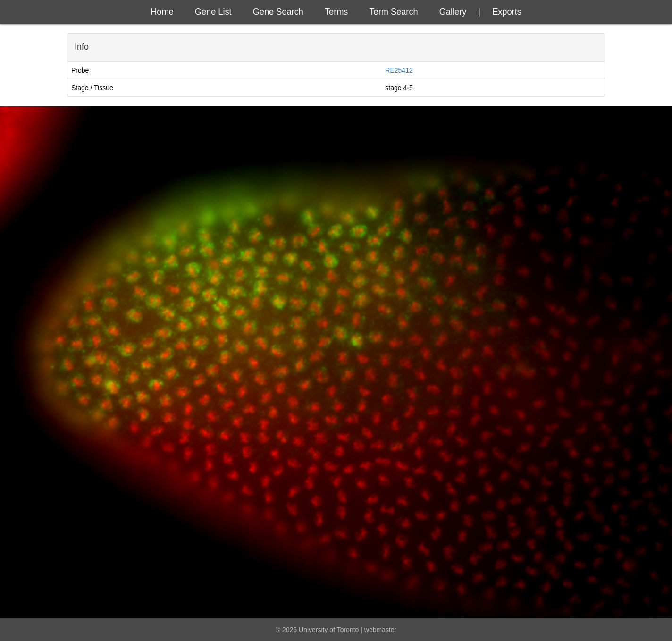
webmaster (380, 630)
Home (162, 12)
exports (507, 12)
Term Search (394, 12)
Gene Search (278, 12)
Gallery (453, 12)
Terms (336, 12)
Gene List (213, 12)
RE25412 (399, 70)
